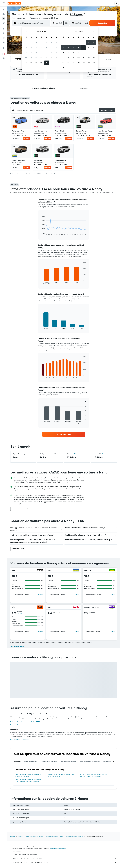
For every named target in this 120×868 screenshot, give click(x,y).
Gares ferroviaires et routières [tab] (89, 762)
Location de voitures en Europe (34, 836)
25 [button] (52, 58)
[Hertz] (40, 570)
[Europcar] (112, 570)
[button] (4, 3)
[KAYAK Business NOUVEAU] (4, 42)
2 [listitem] (14, 136)
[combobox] (20, 18)
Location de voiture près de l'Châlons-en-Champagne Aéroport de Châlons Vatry (28, 780)
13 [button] (26, 53)
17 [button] (46, 53)
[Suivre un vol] (4, 33)
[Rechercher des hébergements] (4, 14)
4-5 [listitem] (24, 136)
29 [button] (36, 63)
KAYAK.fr (13, 836)
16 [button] (42, 53)
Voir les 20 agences (17, 646)
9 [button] (42, 48)
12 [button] (57, 48)
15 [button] (36, 53)
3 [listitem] (61, 136)
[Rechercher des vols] (4, 10)
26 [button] (57, 58)
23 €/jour (76, 14)
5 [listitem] (56, 136)
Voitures (20, 836)
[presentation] (85, 14)
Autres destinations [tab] (31, 762)
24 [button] (46, 58)
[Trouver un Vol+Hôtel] (4, 23)
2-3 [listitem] (88, 136)
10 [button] (47, 48)
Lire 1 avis (20, 614)
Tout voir (41, 595)
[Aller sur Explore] (4, 29)
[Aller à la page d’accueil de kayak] (14, 3)
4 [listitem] (35, 136)
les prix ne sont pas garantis (58, 848)
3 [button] (47, 43)
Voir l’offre (26, 138)
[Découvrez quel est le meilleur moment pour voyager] (4, 38)
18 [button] (52, 53)
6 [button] (26, 48)
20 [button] (26, 58)
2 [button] (42, 43)
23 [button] (41, 58)
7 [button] (31, 48)
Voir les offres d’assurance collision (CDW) (25, 722)
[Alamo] (76, 570)
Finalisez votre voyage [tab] (68, 762)
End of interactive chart (41, 234)
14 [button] (31, 53)
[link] (64, 434)
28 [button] (31, 63)
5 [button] (57, 43)
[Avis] (76, 607)
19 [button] (57, 53)
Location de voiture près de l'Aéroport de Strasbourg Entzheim (28, 775)
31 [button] (47, 63)
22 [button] (36, 58)
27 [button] (26, 63)
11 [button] (52, 48)
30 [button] (41, 63)
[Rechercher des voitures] (4, 18)
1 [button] (36, 43)
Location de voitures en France (54, 836)
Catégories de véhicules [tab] (49, 762)
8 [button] (36, 48)
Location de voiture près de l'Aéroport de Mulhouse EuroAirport (61, 775)
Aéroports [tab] (17, 762)
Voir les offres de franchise (20, 740)
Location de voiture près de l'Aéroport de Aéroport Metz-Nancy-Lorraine (93, 775)
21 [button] (31, 58)
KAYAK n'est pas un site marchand (65, 855)
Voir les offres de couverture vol (22, 725)
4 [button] (52, 43)
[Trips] (4, 48)
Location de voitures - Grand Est (74, 836)
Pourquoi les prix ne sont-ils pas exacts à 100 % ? (65, 862)
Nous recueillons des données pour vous (65, 858)
